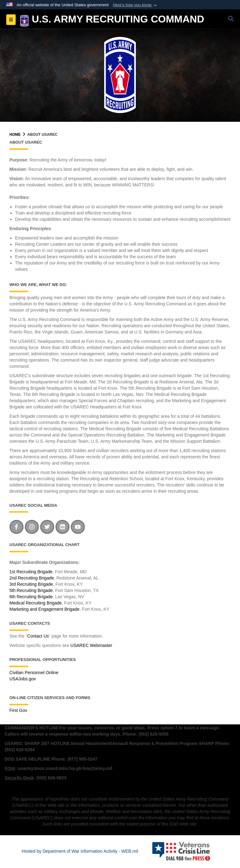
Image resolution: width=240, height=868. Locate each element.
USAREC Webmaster (91, 645)
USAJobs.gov (23, 679)
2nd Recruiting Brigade (32, 578)
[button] (135, 5)
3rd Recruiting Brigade (31, 584)
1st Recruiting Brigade (31, 572)
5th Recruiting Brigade (31, 590)
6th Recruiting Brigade (31, 597)
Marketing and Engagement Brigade (44, 609)
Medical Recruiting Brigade (36, 603)
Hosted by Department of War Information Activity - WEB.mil (80, 851)
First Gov (18, 710)
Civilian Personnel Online (34, 673)
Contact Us (38, 636)
